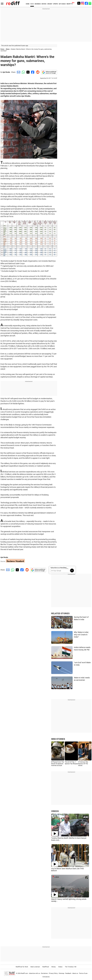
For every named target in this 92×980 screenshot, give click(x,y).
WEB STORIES (58, 739)
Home (2, 49)
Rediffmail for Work (22, 967)
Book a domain (35, 967)
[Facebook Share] (32, 72)
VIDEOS (55, 811)
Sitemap (61, 973)
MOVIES (44, 4)
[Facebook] (86, 3)
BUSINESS (38, 4)
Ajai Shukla (6, 72)
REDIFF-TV (70, 4)
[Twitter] (79, 3)
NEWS (32, 4)
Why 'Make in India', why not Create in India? (81, 635)
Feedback (68, 973)
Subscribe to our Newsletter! (59, 568)
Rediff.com (24, 973)
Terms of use (83, 973)
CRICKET (50, 4)
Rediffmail (46, 967)
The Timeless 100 (71, 967)
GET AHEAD (62, 4)
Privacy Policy (53, 973)
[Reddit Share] (37, 72)
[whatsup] (90, 3)
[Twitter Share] (28, 72)
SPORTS (56, 4)
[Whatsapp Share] (23, 72)
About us (75, 973)
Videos (60, 967)
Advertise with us (34, 973)
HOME (28, 4)
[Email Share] (18, 72)
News (8, 49)
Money (54, 967)
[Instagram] (83, 3)
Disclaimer (44, 973)
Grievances (46, 977)
